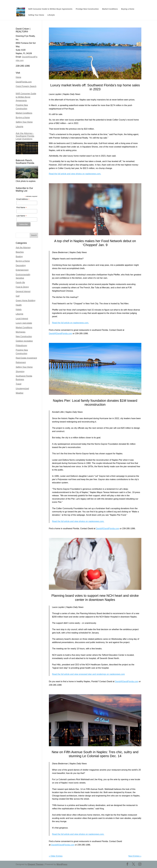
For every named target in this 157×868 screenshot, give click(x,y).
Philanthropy (21, 345)
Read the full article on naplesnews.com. (70, 323)
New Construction (24, 336)
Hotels (19, 309)
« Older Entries (56, 856)
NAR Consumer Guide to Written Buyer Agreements (50, 9)
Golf (18, 296)
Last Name (22, 216)
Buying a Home (128, 9)
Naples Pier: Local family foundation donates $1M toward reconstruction (95, 403)
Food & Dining (22, 287)
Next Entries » (135, 856)
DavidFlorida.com (24, 82)
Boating (19, 256)
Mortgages (21, 332)
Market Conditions (110, 9)
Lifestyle (51, 15)
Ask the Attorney (23, 248)
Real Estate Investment (26, 358)
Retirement (21, 362)
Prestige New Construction (87, 9)
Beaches (20, 252)
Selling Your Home (36, 15)
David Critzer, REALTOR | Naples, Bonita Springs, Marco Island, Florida (115, 2)
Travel (18, 384)
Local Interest (22, 319)
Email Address (23, 199)
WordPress (62, 864)
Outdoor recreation (24, 341)
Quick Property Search (26, 86)
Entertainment (22, 270)
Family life (20, 282)
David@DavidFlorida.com (61, 333)
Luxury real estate (24, 323)
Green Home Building (25, 300)
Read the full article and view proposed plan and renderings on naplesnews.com (88, 674)
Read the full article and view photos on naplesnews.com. (75, 174)
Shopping (20, 371)
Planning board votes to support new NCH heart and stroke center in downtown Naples (95, 598)
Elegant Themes (36, 864)
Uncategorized (22, 388)
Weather (19, 393)
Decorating (21, 265)
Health (19, 305)
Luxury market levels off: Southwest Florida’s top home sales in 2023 (95, 87)
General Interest (23, 291)
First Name (22, 208)
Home (18, 77)
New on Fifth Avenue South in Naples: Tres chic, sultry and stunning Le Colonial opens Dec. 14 (95, 754)
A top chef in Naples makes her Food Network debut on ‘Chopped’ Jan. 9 (95, 243)
